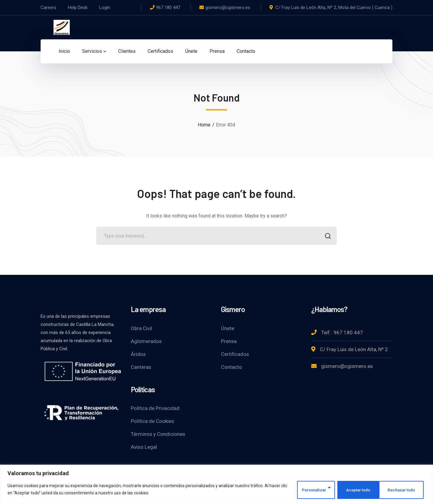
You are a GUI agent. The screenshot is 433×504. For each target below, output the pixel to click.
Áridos (138, 354)
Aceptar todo (404, 490)
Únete (228, 328)
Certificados (235, 354)
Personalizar (309, 490)
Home (204, 125)
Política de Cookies (152, 421)
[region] (216, 485)
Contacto (232, 367)
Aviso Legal (144, 447)
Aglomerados (146, 341)
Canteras (141, 367)
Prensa (229, 341)
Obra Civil (141, 328)
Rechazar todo (357, 490)
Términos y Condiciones (158, 434)
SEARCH (326, 237)
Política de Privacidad (155, 408)
